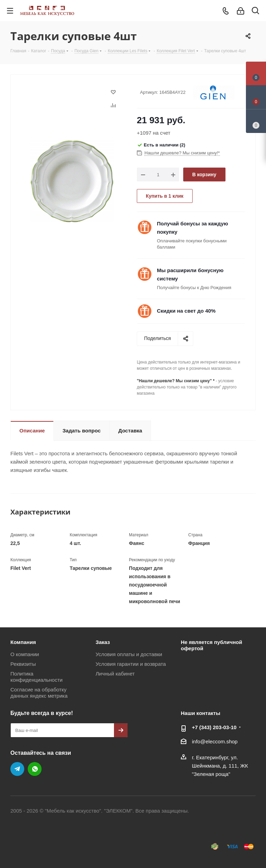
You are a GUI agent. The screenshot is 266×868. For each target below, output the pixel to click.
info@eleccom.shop (215, 741)
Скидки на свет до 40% (186, 311)
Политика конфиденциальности (37, 677)
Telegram (17, 769)
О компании (25, 654)
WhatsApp (35, 769)
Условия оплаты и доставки (129, 654)
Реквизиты (23, 664)
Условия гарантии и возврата (131, 664)
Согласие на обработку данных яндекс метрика (39, 693)
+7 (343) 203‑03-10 (214, 727)
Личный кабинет (115, 674)
